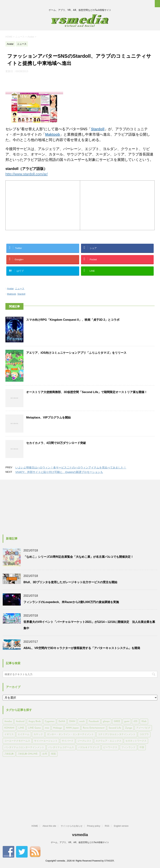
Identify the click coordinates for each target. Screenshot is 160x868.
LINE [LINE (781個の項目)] (21, 728)
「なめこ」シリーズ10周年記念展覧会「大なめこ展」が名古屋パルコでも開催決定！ (78, 557)
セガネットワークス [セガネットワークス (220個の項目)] (136, 741)
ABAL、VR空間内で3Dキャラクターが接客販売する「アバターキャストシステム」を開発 (82, 648)
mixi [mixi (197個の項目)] (47, 728)
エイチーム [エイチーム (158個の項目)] (24, 734)
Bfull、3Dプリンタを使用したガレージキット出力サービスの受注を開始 (70, 582)
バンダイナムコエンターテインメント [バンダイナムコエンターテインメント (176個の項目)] (24, 747)
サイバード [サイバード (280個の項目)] (68, 741)
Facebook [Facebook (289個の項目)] (94, 721)
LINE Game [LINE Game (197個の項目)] (34, 728)
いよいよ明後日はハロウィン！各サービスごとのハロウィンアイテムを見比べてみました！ (71, 467)
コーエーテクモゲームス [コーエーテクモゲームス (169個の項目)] (17, 741)
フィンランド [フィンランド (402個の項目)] (128, 747)
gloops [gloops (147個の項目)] (106, 721)
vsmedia (80, 835)
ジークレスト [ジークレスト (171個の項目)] (84, 741)
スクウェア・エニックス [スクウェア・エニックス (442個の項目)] (109, 741)
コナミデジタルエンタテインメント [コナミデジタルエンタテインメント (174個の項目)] (117, 734)
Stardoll (21, 294)
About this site (49, 826)
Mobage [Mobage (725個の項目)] (58, 728)
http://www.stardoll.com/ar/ (27, 174)
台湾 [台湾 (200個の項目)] (45, 754)
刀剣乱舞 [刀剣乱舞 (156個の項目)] (9, 754)
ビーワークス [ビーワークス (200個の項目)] (110, 747)
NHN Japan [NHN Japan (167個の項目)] (72, 728)
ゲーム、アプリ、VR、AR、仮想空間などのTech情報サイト (80, 842)
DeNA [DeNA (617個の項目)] (62, 721)
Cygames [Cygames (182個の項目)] (50, 721)
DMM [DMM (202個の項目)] (72, 721)
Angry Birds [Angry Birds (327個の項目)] (35, 721)
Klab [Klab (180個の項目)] (144, 721)
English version (121, 826)
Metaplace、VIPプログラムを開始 (48, 417)
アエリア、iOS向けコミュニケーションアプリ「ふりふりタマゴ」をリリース (76, 353)
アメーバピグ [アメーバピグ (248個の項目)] (143, 728)
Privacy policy (94, 826)
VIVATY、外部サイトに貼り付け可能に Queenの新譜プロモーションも (59, 472)
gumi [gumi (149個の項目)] (127, 721)
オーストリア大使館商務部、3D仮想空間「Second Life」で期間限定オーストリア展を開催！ (87, 392)
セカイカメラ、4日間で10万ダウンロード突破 (56, 443)
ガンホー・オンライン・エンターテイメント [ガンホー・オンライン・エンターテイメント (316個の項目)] (70, 734)
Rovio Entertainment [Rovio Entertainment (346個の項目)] (94, 728)
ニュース (20, 289)
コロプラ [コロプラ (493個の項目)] (144, 734)
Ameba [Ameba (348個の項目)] (8, 721)
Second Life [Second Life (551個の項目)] (115, 728)
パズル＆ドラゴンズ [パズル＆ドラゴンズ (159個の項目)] (89, 747)
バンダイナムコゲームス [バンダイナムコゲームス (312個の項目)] (61, 747)
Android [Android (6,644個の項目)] (20, 721)
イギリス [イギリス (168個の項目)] (9, 734)
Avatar (10, 289)
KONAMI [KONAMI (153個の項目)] (9, 728)
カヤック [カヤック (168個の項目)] (38, 734)
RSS (107, 826)
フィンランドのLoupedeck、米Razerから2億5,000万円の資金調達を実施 (71, 602)
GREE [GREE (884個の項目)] (117, 721)
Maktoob (12, 294)
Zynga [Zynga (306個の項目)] (129, 728)
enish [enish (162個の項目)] (82, 721)
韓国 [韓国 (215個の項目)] (53, 754)
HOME (35, 826)
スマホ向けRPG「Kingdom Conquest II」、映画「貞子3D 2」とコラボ (73, 320)
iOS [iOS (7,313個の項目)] (135, 721)
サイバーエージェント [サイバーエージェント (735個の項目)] (46, 741)
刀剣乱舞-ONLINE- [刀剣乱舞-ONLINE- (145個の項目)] (28, 754)
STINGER (109, 861)
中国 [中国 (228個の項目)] (142, 747)
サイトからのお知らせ (72, 826)
